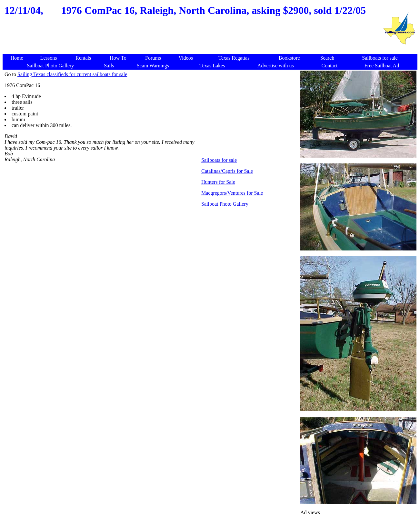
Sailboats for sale (219, 160)
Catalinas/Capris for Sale (227, 171)
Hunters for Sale (218, 182)
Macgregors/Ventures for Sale (232, 193)
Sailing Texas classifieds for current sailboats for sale (72, 74)
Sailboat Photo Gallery (225, 204)
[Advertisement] (192, 39)
